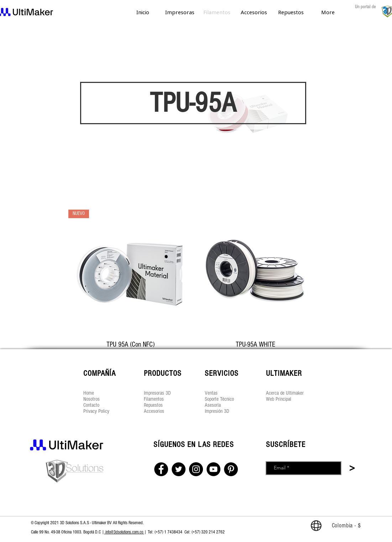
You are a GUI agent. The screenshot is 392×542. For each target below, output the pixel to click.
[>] (352, 469)
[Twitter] (179, 469)
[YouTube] (213, 469)
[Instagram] (196, 469)
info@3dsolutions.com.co (124, 532)
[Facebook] (161, 469)
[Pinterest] (231, 469)
